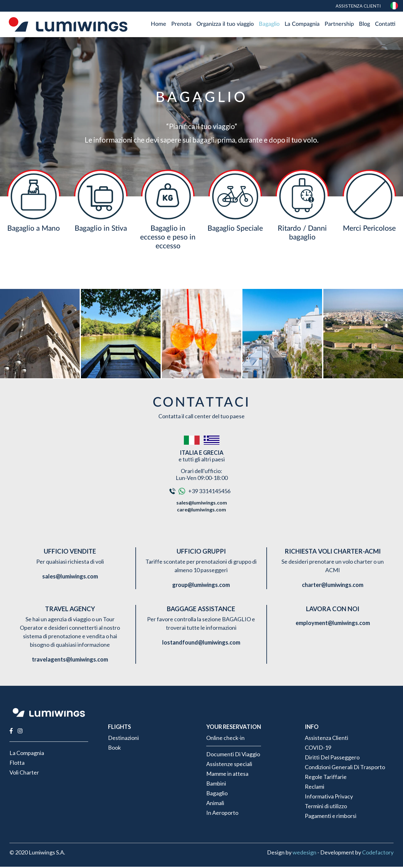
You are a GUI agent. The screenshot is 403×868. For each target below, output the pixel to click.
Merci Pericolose (369, 230)
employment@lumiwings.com (333, 624)
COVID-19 (318, 749)
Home (159, 25)
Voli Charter (24, 774)
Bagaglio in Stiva (101, 230)
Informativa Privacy (329, 798)
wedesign (304, 854)
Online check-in (225, 739)
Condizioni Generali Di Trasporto (345, 768)
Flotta (17, 764)
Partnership (339, 25)
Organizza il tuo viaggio (225, 25)
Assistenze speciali (229, 765)
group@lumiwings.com (201, 586)
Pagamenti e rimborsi (331, 817)
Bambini (216, 785)
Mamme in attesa (227, 775)
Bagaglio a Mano (34, 230)
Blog (364, 25)
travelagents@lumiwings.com (70, 661)
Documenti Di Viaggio (233, 755)
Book (114, 749)
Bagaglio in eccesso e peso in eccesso (168, 238)
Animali (215, 804)
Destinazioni (123, 739)
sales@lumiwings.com (202, 504)
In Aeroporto (222, 814)
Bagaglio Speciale (235, 230)
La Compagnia (302, 25)
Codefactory (378, 854)
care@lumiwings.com (201, 511)
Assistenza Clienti (358, 6)
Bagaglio (269, 25)
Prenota (181, 25)
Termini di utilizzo (326, 807)
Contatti (385, 25)
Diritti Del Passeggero (332, 758)
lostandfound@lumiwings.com (201, 644)
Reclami (315, 788)
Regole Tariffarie (326, 778)
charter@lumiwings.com (333, 586)
